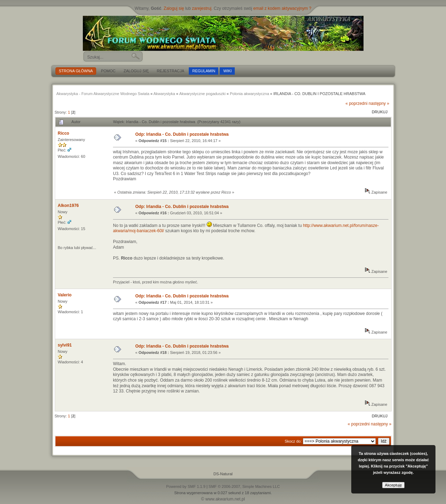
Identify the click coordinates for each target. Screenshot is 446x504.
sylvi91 (65, 345)
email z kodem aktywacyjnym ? (282, 8)
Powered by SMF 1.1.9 (186, 486)
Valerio (65, 295)
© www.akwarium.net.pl (223, 499)
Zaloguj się (174, 8)
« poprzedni (356, 103)
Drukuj (380, 112)
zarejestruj (202, 8)
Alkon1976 (68, 206)
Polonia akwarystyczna (249, 94)
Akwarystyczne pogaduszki (202, 94)
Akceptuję (393, 485)
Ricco (64, 133)
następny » (379, 103)
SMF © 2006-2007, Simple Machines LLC (244, 486)
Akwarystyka (164, 94)
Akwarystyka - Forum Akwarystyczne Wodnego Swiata (103, 94)
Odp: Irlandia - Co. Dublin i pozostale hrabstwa (182, 134)
